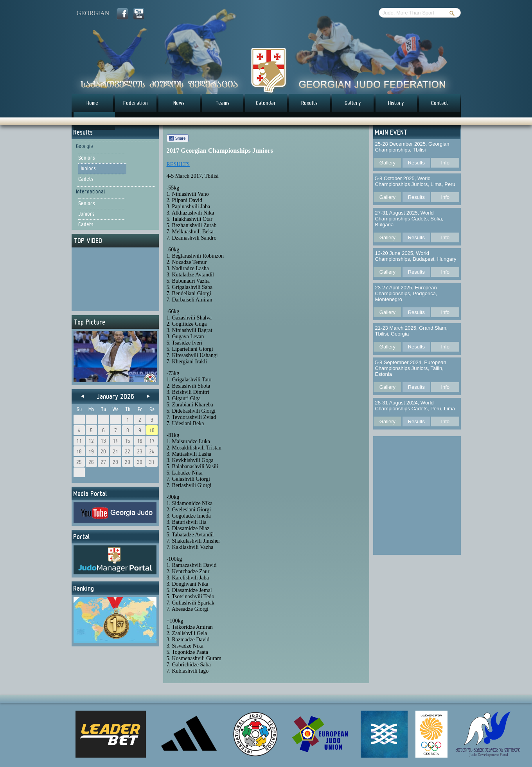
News (179, 103)
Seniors (87, 158)
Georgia (84, 146)
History (396, 103)
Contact (440, 103)
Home (92, 103)
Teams (223, 103)
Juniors (88, 168)
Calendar (266, 103)
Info (445, 163)
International (91, 191)
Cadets (86, 179)
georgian (93, 13)
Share (181, 138)
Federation (136, 103)
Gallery (353, 103)
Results (309, 103)
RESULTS (178, 164)
